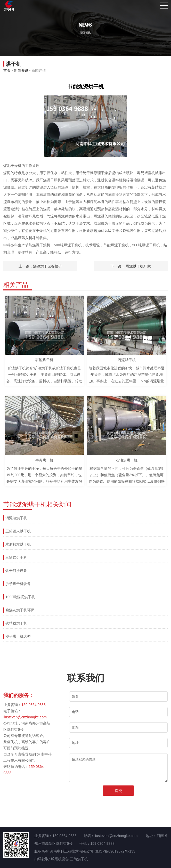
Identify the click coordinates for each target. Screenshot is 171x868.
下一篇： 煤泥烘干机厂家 (131, 266)
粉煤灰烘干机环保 (20, 610)
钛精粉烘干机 (16, 623)
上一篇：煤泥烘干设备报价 (40, 266)
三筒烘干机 (79, 859)
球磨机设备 (60, 859)
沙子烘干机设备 (18, 584)
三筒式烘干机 (16, 557)
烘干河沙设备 (16, 571)
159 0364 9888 (33, 705)
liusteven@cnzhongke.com (25, 717)
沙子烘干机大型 (18, 636)
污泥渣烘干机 (16, 518)
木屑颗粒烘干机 (18, 544)
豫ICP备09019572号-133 (115, 851)
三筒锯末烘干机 (18, 531)
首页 (7, 70)
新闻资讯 (21, 70)
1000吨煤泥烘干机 (20, 597)
